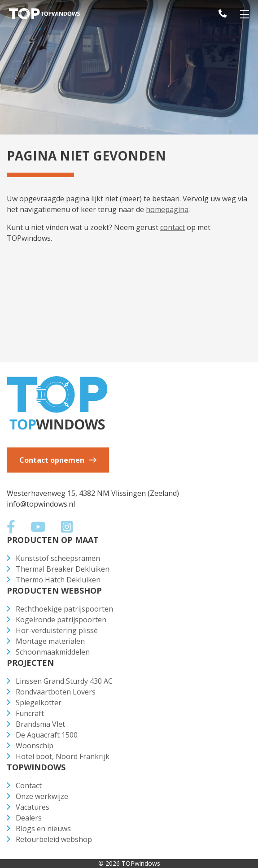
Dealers (29, 818)
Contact (29, 786)
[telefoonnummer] (216, 13)
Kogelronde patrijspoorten (61, 620)
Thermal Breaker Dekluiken (63, 569)
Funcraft (30, 713)
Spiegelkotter (39, 703)
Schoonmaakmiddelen (53, 652)
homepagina (167, 209)
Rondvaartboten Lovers (56, 692)
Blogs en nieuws (43, 829)
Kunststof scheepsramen (58, 558)
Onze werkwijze (42, 796)
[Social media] (15, 529)
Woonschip (35, 746)
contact (173, 227)
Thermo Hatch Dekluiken (58, 580)
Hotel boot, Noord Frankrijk (63, 756)
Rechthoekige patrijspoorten (64, 609)
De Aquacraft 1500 (47, 735)
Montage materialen (50, 641)
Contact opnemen (52, 460)
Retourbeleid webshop (54, 839)
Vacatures (33, 807)
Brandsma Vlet (40, 724)
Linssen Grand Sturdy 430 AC (64, 681)
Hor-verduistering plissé (57, 630)
